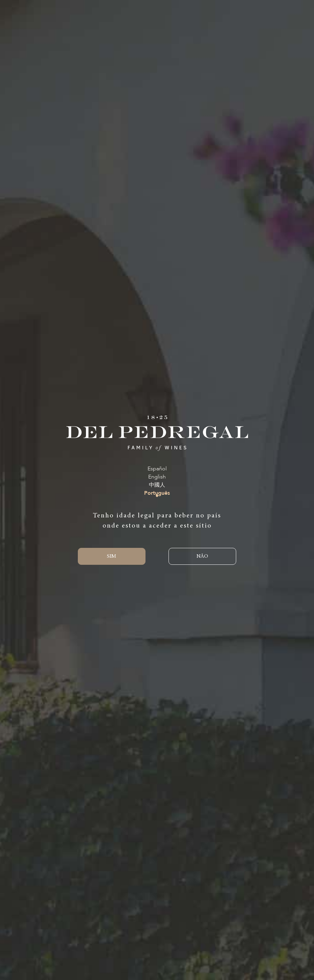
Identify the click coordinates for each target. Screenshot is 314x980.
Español (157, 469)
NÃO (202, 556)
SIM (111, 556)
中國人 (157, 485)
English (157, 477)
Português (157, 493)
